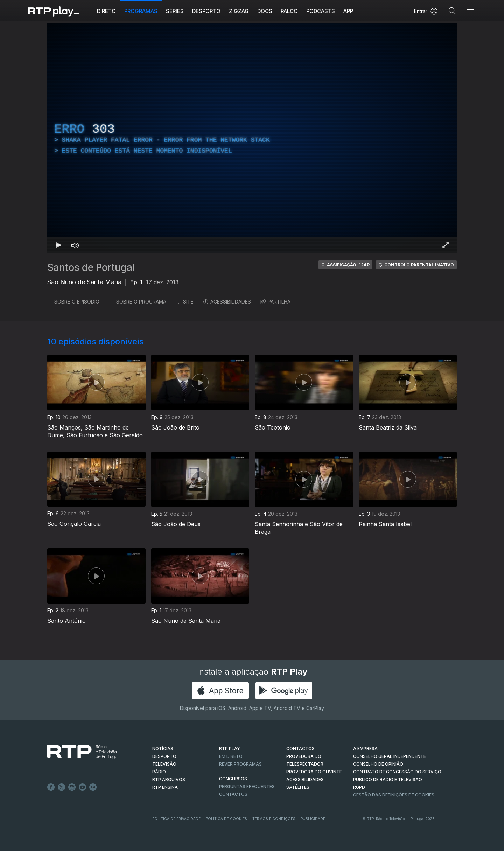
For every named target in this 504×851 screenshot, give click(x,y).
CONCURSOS (233, 779)
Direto (106, 11)
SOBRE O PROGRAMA (138, 302)
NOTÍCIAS (163, 749)
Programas (141, 11)
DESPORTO (164, 756)
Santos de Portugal (91, 267)
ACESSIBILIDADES (227, 302)
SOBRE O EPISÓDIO (73, 302)
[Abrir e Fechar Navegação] (470, 11)
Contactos (233, 794)
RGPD (359, 787)
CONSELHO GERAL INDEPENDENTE (390, 756)
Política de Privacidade (176, 819)
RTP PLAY (230, 749)
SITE (185, 302)
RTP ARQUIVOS (169, 779)
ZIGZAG (239, 11)
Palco (289, 11)
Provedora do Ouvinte (314, 772)
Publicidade (313, 819)
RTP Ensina (165, 787)
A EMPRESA (365, 749)
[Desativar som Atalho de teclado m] (75, 245)
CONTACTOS (300, 749)
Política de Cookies (226, 819)
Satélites (298, 787)
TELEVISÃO (164, 764)
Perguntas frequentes (247, 786)
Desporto (206, 11)
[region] (252, 138)
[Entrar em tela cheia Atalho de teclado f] (446, 245)
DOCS (265, 11)
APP (348, 11)
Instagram (72, 787)
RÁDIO (159, 772)
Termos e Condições (274, 819)
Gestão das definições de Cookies (394, 795)
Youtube (83, 787)
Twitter (62, 787)
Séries (175, 11)
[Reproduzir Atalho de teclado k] (58, 245)
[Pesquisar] (452, 11)
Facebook (51, 787)
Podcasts (321, 11)
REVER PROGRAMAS (240, 764)
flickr (93, 787)
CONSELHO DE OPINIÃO (378, 764)
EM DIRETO (231, 756)
